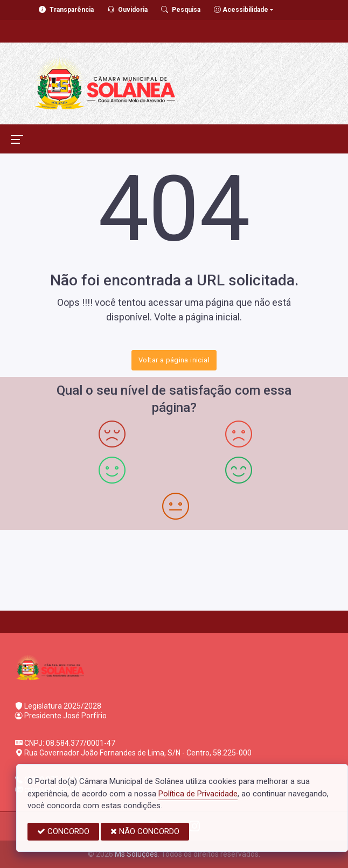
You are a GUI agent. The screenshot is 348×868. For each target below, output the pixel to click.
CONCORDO (63, 831)
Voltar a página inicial (174, 360)
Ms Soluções (136, 854)
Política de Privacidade (198, 794)
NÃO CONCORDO (145, 831)
